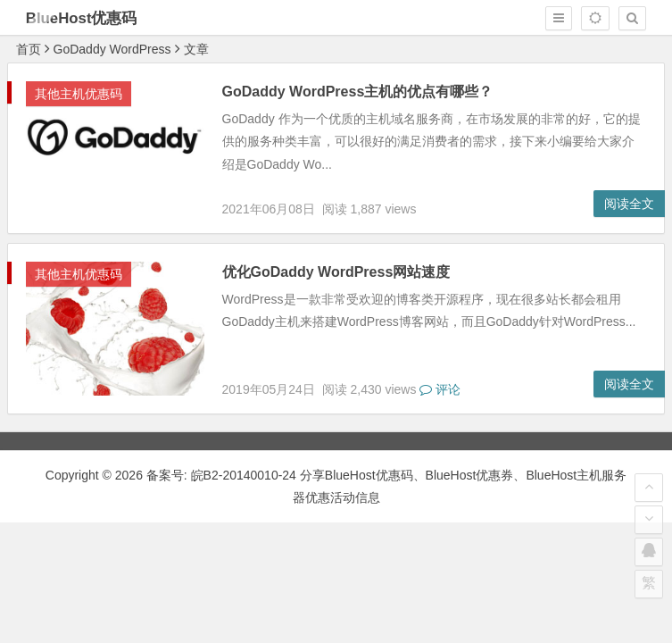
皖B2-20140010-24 (245, 475)
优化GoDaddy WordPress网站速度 (336, 272)
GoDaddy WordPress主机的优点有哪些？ (358, 92)
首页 (29, 49)
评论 (440, 389)
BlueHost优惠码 (82, 18)
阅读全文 (629, 204)
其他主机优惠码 (79, 94)
